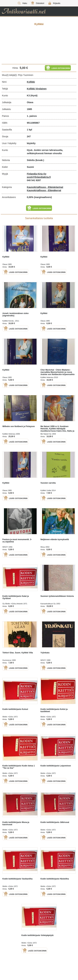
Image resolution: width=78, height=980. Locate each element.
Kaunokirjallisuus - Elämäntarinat (45, 187)
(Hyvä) (34, 96)
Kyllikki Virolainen (37, 89)
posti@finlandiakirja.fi (39, 177)
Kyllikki (31, 82)
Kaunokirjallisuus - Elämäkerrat (44, 190)
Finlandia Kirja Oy (37, 174)
